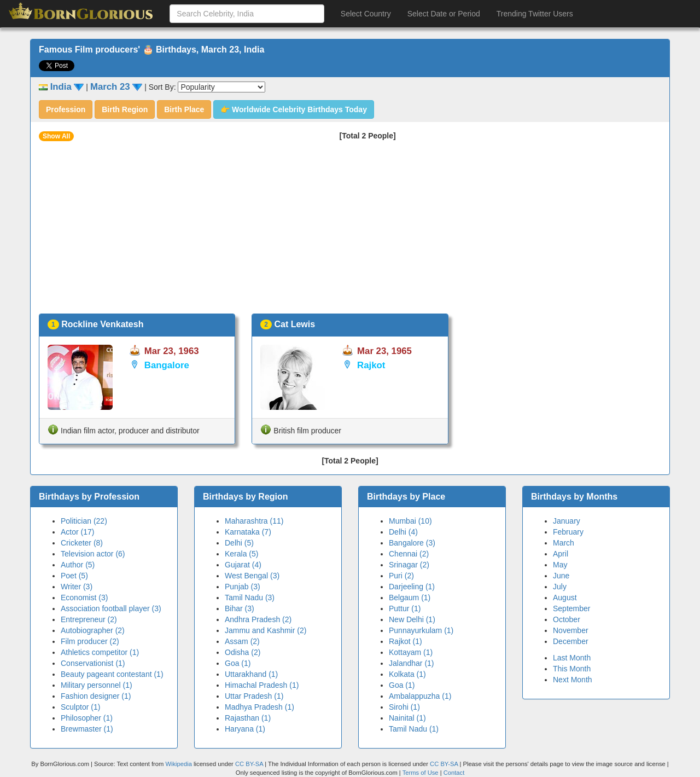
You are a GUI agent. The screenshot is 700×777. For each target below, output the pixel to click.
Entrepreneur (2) (89, 619)
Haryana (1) (245, 729)
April (561, 554)
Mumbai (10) (410, 521)
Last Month (572, 658)
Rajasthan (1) (248, 718)
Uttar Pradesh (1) (254, 696)
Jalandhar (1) (412, 663)
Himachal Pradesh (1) (262, 685)
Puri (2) (401, 576)
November (571, 630)
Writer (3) (77, 587)
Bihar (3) (240, 608)
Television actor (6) (93, 554)
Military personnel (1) (97, 685)
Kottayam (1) (411, 652)
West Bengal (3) (252, 576)
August (565, 598)
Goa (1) (238, 663)
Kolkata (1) (407, 674)
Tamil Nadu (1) (414, 729)
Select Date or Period (444, 14)
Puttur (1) (405, 608)
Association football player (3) (111, 608)
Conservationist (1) (93, 663)
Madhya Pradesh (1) (259, 707)
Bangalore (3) (412, 543)
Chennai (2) (409, 554)
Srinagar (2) (409, 565)
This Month (572, 669)
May (560, 565)
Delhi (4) (403, 532)
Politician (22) (84, 521)
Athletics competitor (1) (100, 652)
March (564, 543)
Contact (454, 773)
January (567, 521)
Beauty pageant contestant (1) (112, 674)
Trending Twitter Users (535, 14)
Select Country (366, 14)
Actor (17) (77, 532)
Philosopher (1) (87, 718)
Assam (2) (242, 641)
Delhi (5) (239, 543)
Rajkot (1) (406, 641)
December (571, 641)
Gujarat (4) (243, 565)
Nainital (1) (407, 718)
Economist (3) (84, 598)
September (571, 608)
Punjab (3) (243, 587)
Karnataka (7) (248, 532)
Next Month (573, 680)
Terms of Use (421, 773)
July (560, 587)
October (567, 619)
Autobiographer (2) (93, 630)
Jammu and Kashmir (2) (266, 630)
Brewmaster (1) (87, 729)
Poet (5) (74, 576)
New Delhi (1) (412, 619)
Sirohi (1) (404, 707)
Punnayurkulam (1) (421, 630)
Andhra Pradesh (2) (258, 619)
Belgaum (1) (410, 598)
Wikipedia (179, 764)
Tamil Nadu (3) (250, 598)
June (561, 576)
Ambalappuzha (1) (420, 696)
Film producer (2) (90, 641)
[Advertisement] (350, 231)
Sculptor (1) (80, 707)
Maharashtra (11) (254, 521)
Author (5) (78, 565)
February (568, 532)
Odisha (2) (243, 652)
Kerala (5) (241, 554)
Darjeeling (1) (412, 587)
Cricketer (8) (82, 543)
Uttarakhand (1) (251, 674)
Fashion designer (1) (96, 696)
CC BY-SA (249, 764)
